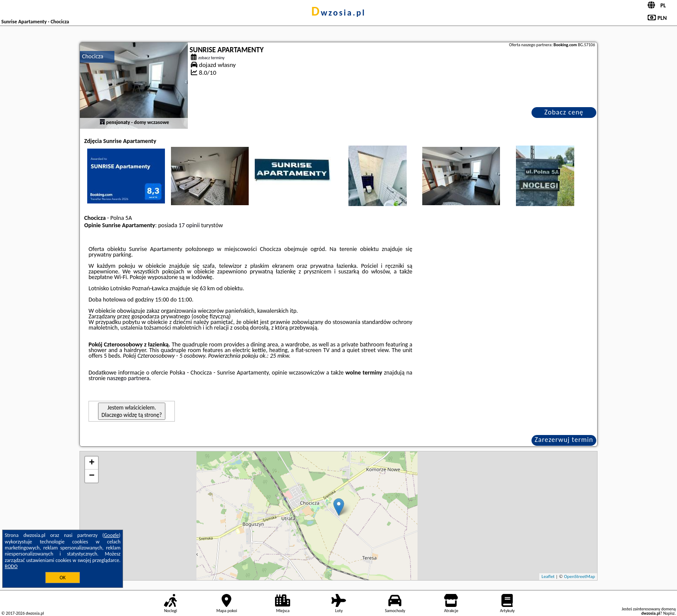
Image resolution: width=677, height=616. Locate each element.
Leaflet (548, 576)
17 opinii (189, 225)
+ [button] (92, 463)
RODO (11, 566)
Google (112, 535)
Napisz (669, 613)
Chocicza (93, 56)
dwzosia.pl (338, 13)
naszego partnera (128, 378)
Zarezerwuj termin (564, 440)
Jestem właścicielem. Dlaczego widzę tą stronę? (132, 411)
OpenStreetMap (579, 576)
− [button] (92, 476)
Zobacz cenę (564, 112)
